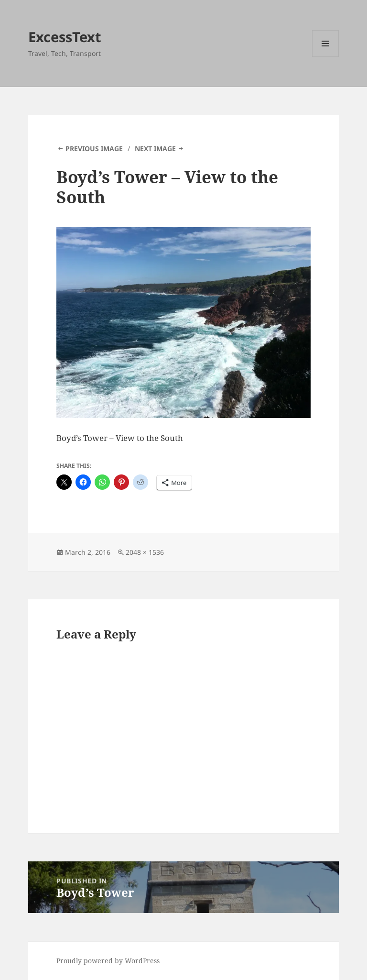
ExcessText (65, 37)
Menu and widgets (326, 57)
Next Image (155, 149)
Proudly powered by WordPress (108, 961)
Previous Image (94, 149)
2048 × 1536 (145, 552)
